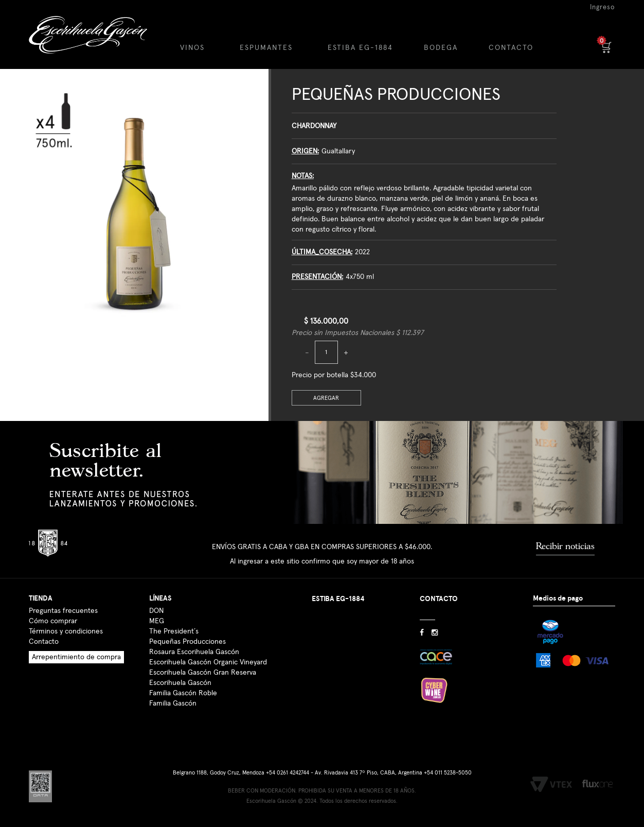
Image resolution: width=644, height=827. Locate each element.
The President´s (174, 631)
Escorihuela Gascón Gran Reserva (203, 673)
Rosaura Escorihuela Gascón (194, 652)
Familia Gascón (173, 703)
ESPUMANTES (266, 48)
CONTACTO (511, 48)
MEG (157, 621)
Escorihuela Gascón (180, 683)
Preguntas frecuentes (63, 611)
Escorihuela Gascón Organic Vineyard (208, 662)
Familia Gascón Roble (183, 693)
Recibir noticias (565, 546)
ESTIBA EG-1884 (360, 48)
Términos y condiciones (66, 631)
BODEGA (441, 48)
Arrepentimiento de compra (76, 657)
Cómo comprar (53, 621)
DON (156, 611)
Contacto (44, 642)
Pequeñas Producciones (396, 95)
